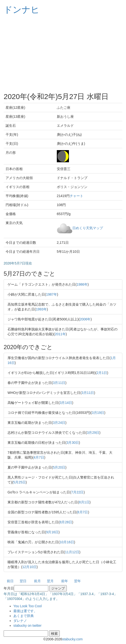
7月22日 (77, 492)
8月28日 (66, 522)
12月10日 (29, 567)
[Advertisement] (63, 54)
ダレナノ (20, 621)
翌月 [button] (50, 581)
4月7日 (39, 457)
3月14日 (66, 403)
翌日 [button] (23, 581)
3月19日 (98, 413)
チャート (76, 196)
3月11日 (59, 383)
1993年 (41, 309)
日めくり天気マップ (88, 228)
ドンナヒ (22, 10)
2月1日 (102, 373)
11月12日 (72, 552)
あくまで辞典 (24, 616)
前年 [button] (65, 581)
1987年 (52, 294)
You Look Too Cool (28, 606)
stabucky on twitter (27, 626)
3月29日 (93, 433)
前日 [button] (10, 581)
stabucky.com (72, 639)
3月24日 (59, 423)
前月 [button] (37, 581)
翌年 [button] (77, 581)
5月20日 (59, 467)
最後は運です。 (25, 611)
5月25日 (19, 482)
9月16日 (52, 532)
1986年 (82, 284)
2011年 (60, 334)
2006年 (85, 319)
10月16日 (67, 542)
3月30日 (73, 443)
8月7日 (83, 512)
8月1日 (84, 502)
